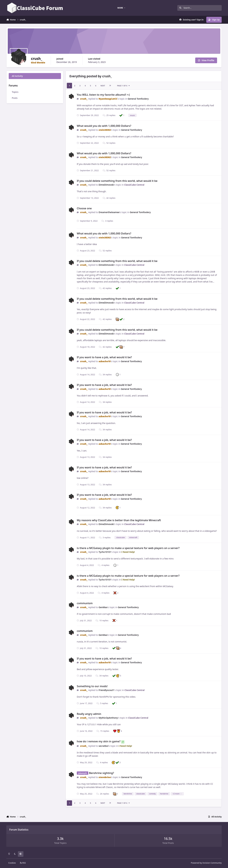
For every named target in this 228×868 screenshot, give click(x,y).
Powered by (206, 863)
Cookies (12, 863)
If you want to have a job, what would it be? (104, 357)
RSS (23, 863)
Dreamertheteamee (109, 212)
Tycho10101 (105, 552)
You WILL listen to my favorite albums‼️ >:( (103, 95)
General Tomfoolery (138, 99)
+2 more (177, 794)
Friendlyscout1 (106, 690)
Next (103, 86)
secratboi (104, 746)
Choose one (84, 208)
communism (85, 603)
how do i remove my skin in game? (99, 741)
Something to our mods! (92, 686)
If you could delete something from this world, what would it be (117, 181)
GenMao (103, 607)
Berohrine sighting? (102, 773)
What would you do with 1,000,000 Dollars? (104, 126)
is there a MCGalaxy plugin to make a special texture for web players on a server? (128, 548)
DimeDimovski (106, 185)
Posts (15, 98)
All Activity (17, 76)
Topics (15, 92)
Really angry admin (89, 714)
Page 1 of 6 (124, 86)
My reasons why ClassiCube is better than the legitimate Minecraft (119, 520)
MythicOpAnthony (108, 718)
